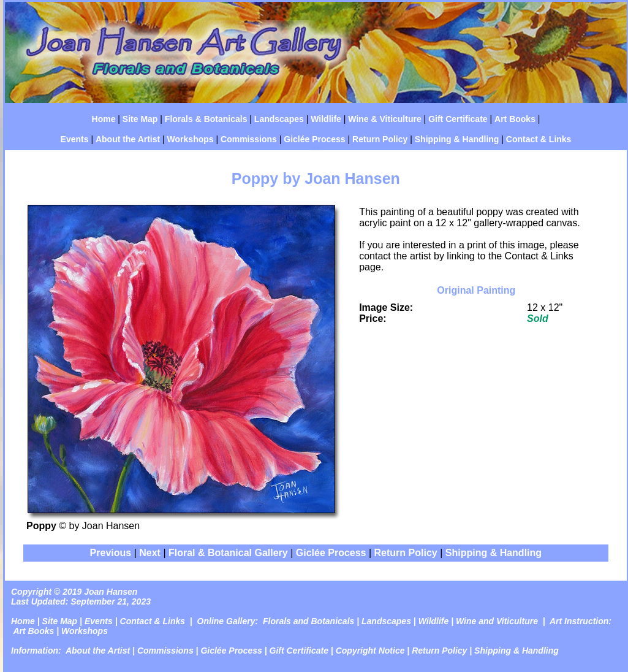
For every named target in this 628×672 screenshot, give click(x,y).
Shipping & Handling (457, 139)
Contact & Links (539, 139)
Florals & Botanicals (206, 119)
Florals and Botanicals (308, 621)
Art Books (515, 119)
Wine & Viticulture (384, 119)
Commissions (249, 139)
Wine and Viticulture (497, 621)
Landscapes (279, 119)
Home (104, 119)
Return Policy (380, 139)
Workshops (191, 139)
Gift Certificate (458, 119)
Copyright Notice (370, 651)
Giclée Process (314, 139)
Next (150, 553)
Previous (112, 553)
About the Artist (128, 139)
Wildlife (326, 119)
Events (75, 139)
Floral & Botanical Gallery (228, 553)
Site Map (140, 119)
